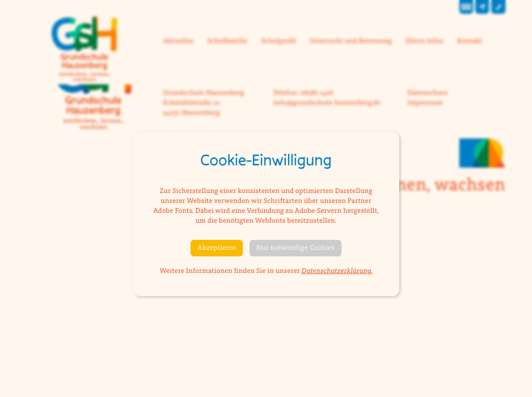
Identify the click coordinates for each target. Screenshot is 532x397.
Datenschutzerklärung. (337, 271)
